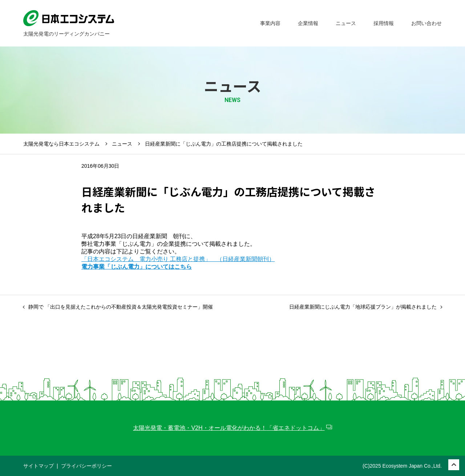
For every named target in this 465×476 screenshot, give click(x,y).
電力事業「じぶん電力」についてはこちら (137, 267)
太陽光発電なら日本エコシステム (61, 144)
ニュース (122, 144)
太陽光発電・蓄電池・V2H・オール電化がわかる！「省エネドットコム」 (229, 428)
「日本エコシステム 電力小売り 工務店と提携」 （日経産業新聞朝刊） (178, 259)
